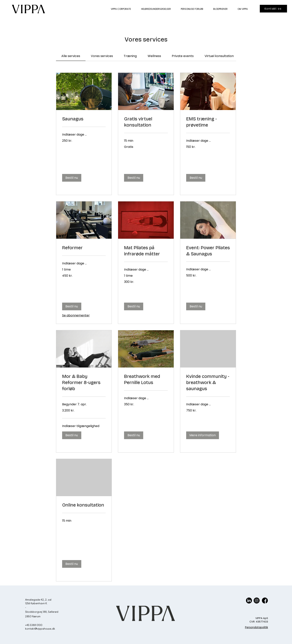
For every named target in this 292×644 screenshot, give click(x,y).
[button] (72, 178)
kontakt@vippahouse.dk (40, 629)
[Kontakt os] (273, 9)
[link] (71, 56)
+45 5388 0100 (34, 625)
